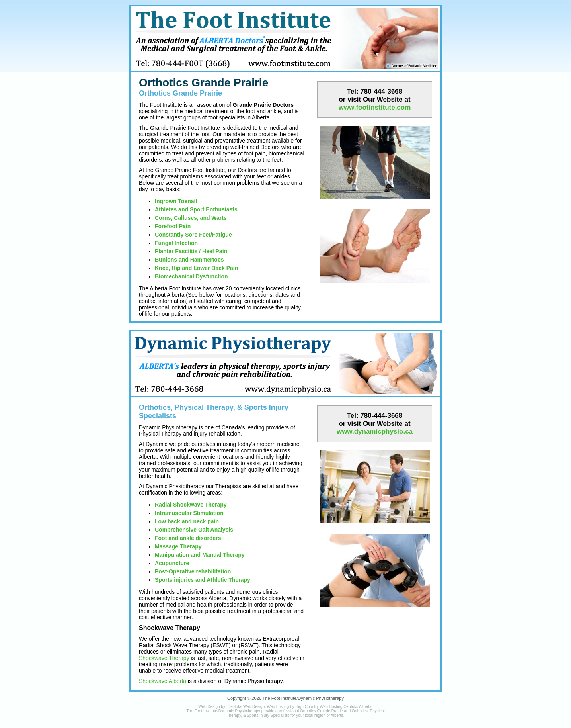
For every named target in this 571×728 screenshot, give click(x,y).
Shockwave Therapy (164, 658)
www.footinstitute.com (375, 107)
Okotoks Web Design (246, 707)
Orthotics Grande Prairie (204, 83)
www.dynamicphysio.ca (375, 432)
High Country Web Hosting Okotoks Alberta (333, 707)
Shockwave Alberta (163, 681)
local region (315, 715)
